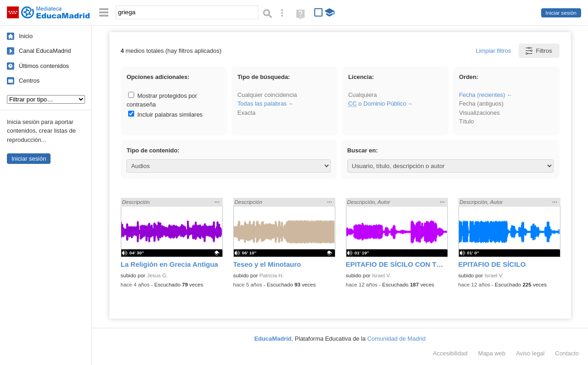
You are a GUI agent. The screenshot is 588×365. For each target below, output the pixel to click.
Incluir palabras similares (165, 115)
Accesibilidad (450, 353)
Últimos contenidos (44, 66)
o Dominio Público (377, 104)
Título (466, 121)
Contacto (567, 353)
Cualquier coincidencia (267, 95)
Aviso (530, 353)
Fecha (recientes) (482, 95)
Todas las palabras (262, 104)
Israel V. (382, 275)
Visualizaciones (479, 113)
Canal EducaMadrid (45, 51)
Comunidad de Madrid (397, 339)
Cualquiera (362, 95)
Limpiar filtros (494, 51)
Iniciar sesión (561, 13)
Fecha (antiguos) (481, 104)
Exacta (246, 113)
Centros (29, 81)
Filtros (538, 51)
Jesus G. (158, 275)
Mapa (492, 353)
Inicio (26, 36)
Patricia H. (272, 275)
